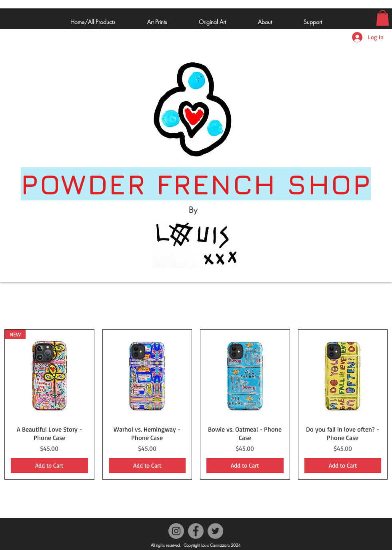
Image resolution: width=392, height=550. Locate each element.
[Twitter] (215, 531)
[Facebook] (196, 531)
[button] (383, 18)
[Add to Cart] (49, 466)
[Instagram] (176, 531)
